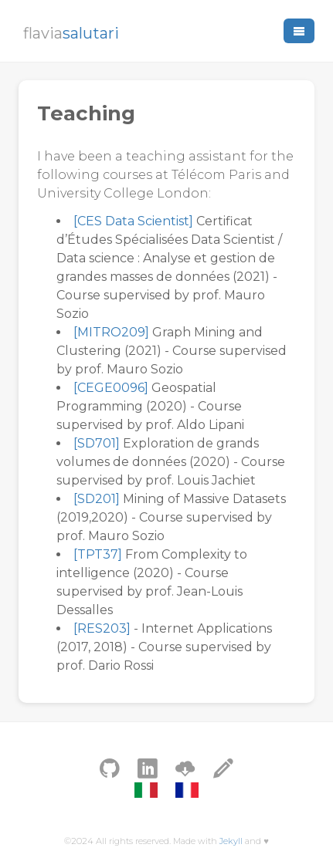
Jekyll (231, 841)
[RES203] (102, 628)
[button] (299, 31)
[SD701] (97, 443)
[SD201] (97, 499)
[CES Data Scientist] (133, 221)
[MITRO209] (111, 332)
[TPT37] (98, 554)
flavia (71, 33)
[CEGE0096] (111, 388)
